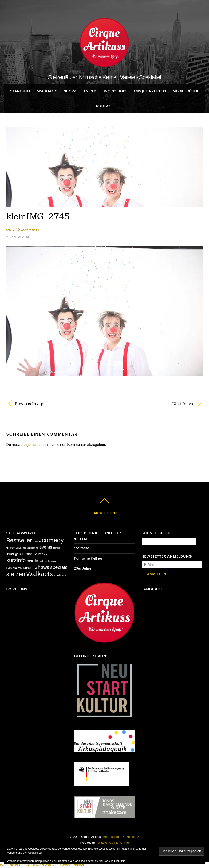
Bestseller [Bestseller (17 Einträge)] (19, 540)
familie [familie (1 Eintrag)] (57, 548)
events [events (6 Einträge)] (46, 547)
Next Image (152, 404)
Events (91, 91)
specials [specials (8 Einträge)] (59, 567)
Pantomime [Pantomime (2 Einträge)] (14, 568)
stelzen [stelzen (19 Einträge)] (16, 574)
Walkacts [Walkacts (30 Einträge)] (40, 574)
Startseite (20, 91)
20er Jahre (83, 568)
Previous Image (29, 404)
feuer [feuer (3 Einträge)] (10, 554)
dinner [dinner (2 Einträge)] (11, 548)
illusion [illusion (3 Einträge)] (27, 554)
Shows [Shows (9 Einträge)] (42, 567)
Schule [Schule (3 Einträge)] (28, 568)
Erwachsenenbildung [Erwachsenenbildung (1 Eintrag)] (27, 548)
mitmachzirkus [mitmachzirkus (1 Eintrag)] (48, 561)
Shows (71, 91)
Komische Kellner (88, 558)
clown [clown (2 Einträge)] (37, 541)
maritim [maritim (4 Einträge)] (33, 561)
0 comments (29, 230)
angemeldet (32, 445)
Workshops (116, 91)
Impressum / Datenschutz (121, 837)
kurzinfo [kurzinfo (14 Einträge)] (16, 560)
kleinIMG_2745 (38, 216)
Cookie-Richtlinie (115, 861)
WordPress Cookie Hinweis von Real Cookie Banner (42, 865)
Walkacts (47, 91)
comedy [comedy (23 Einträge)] (53, 540)
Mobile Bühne (186, 91)
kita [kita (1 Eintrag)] (46, 554)
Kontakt (104, 106)
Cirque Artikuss (150, 91)
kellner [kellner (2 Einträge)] (38, 554)
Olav (11, 230)
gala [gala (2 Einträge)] (18, 554)
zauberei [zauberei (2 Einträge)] (60, 575)
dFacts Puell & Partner (113, 843)
